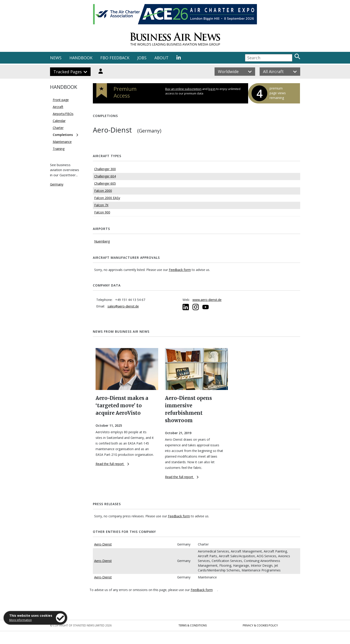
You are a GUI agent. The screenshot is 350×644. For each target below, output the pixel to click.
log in (212, 89)
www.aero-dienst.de (207, 300)
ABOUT (161, 58)
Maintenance (62, 142)
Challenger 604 (105, 176)
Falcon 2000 (103, 191)
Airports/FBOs (63, 114)
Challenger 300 (105, 169)
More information (21, 620)
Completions (63, 135)
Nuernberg (102, 241)
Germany (57, 184)
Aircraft (58, 107)
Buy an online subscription (183, 89)
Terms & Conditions (193, 625)
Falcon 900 (102, 212)
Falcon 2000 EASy (107, 198)
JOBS (142, 58)
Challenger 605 (105, 183)
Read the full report (112, 464)
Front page (61, 100)
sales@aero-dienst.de (123, 306)
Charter (58, 128)
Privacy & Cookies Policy (260, 625)
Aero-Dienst (103, 544)
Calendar (59, 121)
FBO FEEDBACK (115, 58)
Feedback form (180, 270)
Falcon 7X (101, 205)
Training (59, 149)
